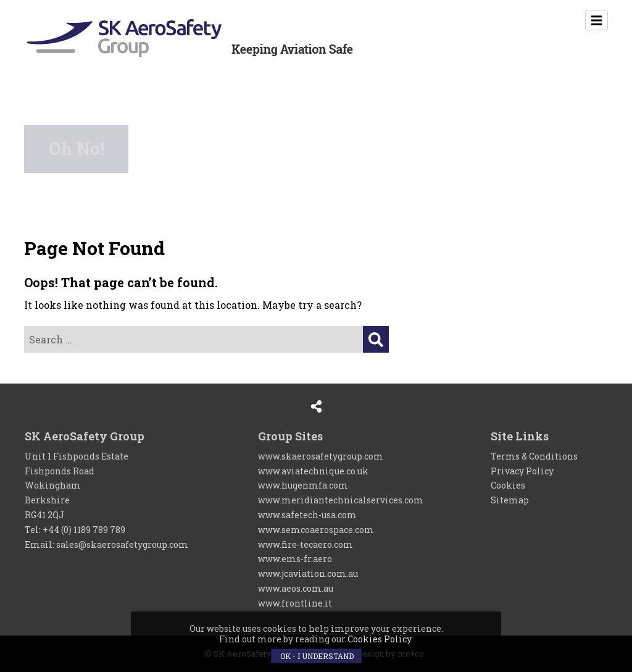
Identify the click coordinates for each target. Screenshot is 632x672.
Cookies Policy (379, 639)
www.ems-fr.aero (295, 559)
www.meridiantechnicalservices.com (341, 500)
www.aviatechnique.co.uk (313, 471)
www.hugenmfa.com (303, 485)
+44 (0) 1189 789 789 (84, 530)
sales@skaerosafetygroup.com (122, 544)
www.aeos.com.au (296, 588)
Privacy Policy (522, 471)
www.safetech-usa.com (307, 515)
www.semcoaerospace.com (316, 530)
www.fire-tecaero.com (306, 544)
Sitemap (510, 500)
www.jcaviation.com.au (308, 573)
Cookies (508, 485)
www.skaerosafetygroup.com (321, 456)
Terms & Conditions (534, 456)
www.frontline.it (295, 603)
